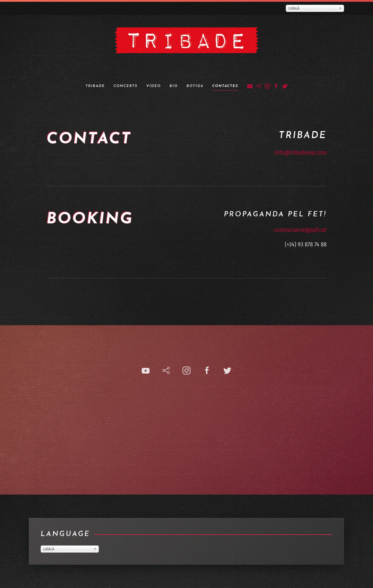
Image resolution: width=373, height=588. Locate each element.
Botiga (195, 86)
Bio (174, 86)
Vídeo (154, 86)
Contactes (225, 86)
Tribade (95, 86)
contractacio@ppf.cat (300, 237)
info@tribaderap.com (301, 152)
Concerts (126, 86)
